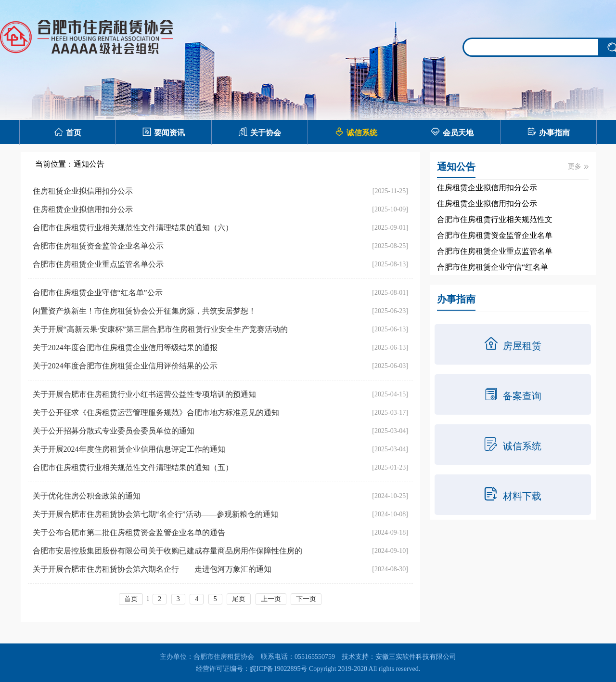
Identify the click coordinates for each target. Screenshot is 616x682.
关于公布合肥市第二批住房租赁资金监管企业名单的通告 (129, 532)
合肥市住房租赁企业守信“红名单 (493, 267)
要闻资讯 (163, 132)
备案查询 (513, 394)
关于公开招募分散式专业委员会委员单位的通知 (114, 431)
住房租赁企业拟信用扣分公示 (83, 191)
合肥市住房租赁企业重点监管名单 (495, 251)
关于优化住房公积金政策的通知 (87, 496)
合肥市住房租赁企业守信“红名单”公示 (98, 293)
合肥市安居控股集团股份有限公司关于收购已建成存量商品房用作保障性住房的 (167, 551)
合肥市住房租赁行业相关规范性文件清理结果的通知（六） (133, 228)
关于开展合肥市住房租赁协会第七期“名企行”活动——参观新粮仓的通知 (155, 514)
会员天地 (452, 132)
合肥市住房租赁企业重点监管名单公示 (98, 264)
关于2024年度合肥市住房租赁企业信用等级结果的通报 (125, 348)
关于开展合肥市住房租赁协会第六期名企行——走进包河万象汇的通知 (152, 569)
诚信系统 (356, 132)
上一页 (271, 599)
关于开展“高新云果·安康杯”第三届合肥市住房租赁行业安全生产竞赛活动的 (160, 329)
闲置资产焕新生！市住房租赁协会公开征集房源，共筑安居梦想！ (144, 311)
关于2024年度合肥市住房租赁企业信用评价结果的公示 (125, 366)
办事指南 (548, 132)
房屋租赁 (513, 344)
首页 (68, 132)
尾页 (239, 599)
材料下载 (513, 494)
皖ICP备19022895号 (279, 669)
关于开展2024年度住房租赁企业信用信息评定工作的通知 (129, 449)
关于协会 (260, 132)
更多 (578, 166)
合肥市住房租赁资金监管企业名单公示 (98, 246)
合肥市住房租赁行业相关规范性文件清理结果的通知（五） (133, 467)
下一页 (306, 599)
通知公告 (89, 164)
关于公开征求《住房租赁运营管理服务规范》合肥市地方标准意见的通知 (156, 413)
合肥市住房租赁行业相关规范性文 (495, 219)
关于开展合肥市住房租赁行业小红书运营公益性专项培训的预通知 (144, 394)
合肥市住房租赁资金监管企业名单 (495, 235)
